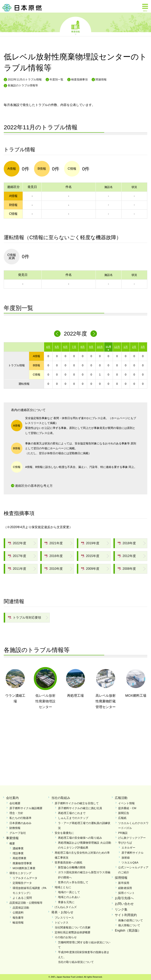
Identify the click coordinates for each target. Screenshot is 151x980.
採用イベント (126, 893)
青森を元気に (66, 902)
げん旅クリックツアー (132, 838)
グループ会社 (18, 833)
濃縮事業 (18, 848)
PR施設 (123, 833)
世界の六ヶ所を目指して (73, 882)
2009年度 (90, 569)
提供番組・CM (127, 808)
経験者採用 (125, 888)
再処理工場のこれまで (72, 813)
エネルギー (128, 848)
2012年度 (127, 556)
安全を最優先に (64, 833)
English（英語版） (128, 930)
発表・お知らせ (62, 912)
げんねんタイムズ (66, 907)
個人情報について (129, 925)
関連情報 (101, 79)
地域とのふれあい (69, 897)
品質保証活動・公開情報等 (26, 903)
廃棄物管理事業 (22, 863)
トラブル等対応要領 (25, 618)
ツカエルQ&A (130, 862)
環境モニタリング (20, 873)
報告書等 (18, 918)
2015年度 (90, 556)
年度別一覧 (56, 79)
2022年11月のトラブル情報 (25, 79)
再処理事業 (19, 858)
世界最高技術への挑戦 (68, 862)
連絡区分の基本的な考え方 (34, 486)
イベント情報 (126, 803)
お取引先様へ (124, 898)
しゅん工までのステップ (73, 818)
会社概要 (15, 803)
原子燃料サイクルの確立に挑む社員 (80, 808)
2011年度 (17, 569)
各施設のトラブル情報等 (23, 85)
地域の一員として (69, 892)
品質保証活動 (21, 908)
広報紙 (122, 818)
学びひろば (125, 843)
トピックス (62, 923)
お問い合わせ (124, 904)
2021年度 (54, 543)
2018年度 (127, 543)
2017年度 (17, 556)
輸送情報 (18, 923)
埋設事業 (18, 853)
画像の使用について (131, 920)
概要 (12, 843)
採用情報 (121, 878)
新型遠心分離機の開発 (72, 867)
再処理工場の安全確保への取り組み (80, 838)
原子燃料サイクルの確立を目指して (77, 803)
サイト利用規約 (126, 915)
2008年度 (127, 569)
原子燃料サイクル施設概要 (26, 808)
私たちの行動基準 (20, 818)
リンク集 (121, 909)
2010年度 (54, 569)
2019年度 (90, 543)
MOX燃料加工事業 (24, 868)
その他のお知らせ (66, 937)
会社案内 (12, 798)
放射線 (126, 858)
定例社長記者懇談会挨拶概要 (73, 932)
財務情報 (15, 828)
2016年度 (54, 556)
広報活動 (121, 798)
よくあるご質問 (22, 898)
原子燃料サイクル (133, 853)
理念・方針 (16, 813)
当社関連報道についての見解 (73, 927)
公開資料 (18, 913)
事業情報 (75, 31)
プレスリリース (64, 918)
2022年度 (17, 543)
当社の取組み (61, 798)
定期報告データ (22, 883)
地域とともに (63, 887)
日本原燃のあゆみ (20, 823)
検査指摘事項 (79, 79)
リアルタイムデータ (25, 878)
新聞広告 (124, 813)
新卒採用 (124, 883)
